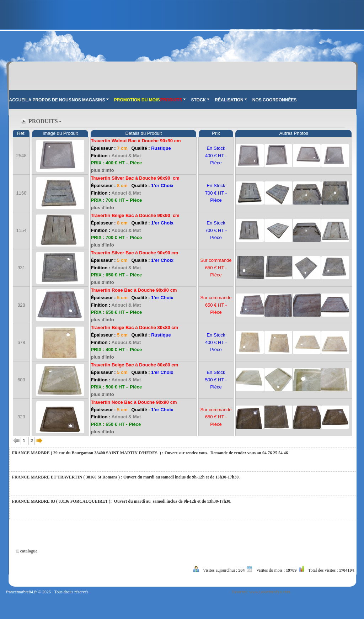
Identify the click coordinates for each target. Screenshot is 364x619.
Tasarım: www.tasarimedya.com (261, 592)
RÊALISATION (231, 100)
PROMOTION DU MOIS (137, 100)
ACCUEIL (19, 100)
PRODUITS (173, 100)
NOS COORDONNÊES (275, 100)
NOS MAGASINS (90, 100)
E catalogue (27, 551)
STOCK (200, 100)
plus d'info (102, 170)
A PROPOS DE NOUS (50, 100)
